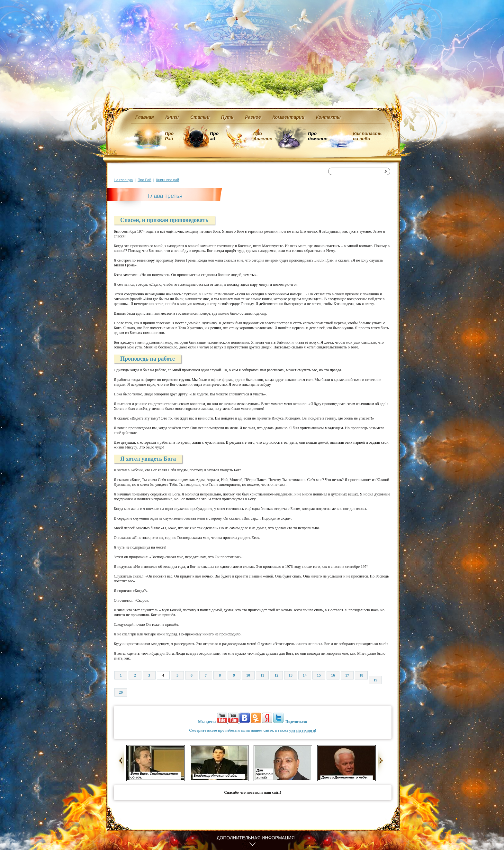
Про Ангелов (263, 136)
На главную (123, 180)
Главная (145, 117)
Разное (253, 117)
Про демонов (318, 136)
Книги (172, 117)
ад (243, 730)
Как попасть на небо (367, 136)
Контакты (328, 117)
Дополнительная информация (256, 838)
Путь (227, 117)
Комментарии (288, 117)
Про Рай (169, 136)
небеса (231, 730)
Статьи (200, 117)
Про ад (214, 136)
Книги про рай (168, 180)
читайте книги (302, 730)
